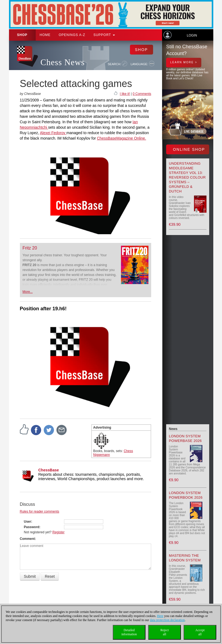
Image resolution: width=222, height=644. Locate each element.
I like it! (125, 94)
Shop (22, 35)
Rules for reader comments (40, 511)
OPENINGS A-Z (72, 35)
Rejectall (165, 632)
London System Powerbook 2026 (186, 495)
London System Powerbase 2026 (185, 438)
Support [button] (104, 35)
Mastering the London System (185, 558)
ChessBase (49, 470)
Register (58, 532)
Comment (27, 539)
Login (192, 35)
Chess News (63, 62)
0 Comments (142, 94)
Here (160, 616)
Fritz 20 (30, 248)
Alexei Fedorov (53, 133)
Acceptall (200, 632)
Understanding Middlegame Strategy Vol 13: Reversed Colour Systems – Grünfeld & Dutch (187, 177)
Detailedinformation (129, 632)
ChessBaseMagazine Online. (122, 138)
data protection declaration (167, 620)
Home (45, 35)
